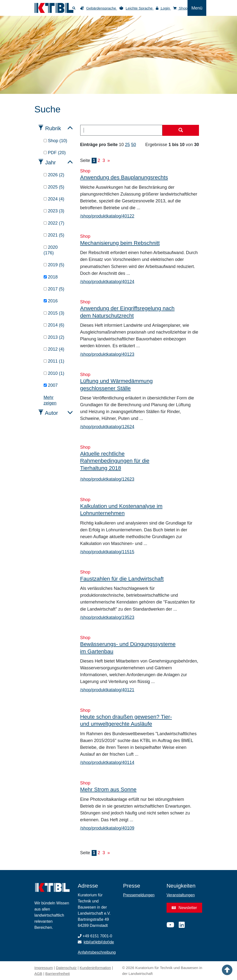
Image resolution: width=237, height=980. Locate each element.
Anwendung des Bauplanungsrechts (124, 177)
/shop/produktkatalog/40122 (107, 216)
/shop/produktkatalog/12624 (107, 427)
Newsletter (184, 908)
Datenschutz (66, 968)
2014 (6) (54, 325)
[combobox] (121, 130)
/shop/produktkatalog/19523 (107, 617)
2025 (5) (54, 187)
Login (163, 8)
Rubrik (53, 128)
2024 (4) (54, 199)
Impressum (44, 968)
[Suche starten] (181, 130)
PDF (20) (55, 153)
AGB (38, 974)
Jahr (50, 163)
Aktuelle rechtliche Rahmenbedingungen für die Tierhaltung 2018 (115, 461)
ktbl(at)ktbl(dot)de (99, 942)
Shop (180, 8)
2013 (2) (54, 337)
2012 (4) (54, 349)
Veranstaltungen (181, 895)
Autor (51, 413)
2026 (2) (54, 175)
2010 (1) (54, 373)
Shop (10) (55, 141)
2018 (51, 277)
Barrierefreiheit (58, 974)
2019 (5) (54, 265)
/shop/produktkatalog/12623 (107, 479)
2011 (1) (54, 361)
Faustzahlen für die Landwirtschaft (122, 579)
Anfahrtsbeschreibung (97, 952)
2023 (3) (54, 211)
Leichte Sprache (140, 8)
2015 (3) (54, 313)
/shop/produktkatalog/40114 (107, 762)
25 (128, 145)
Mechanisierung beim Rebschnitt (120, 243)
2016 (51, 301)
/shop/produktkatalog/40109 (107, 828)
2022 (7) (54, 223)
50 (134, 145)
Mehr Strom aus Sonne (108, 789)
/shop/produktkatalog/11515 (107, 552)
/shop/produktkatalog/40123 (107, 354)
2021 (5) (54, 235)
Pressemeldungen (139, 895)
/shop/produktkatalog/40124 (107, 282)
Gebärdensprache (102, 8)
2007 (51, 385)
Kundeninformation (95, 968)
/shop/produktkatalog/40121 (107, 690)
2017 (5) (54, 289)
